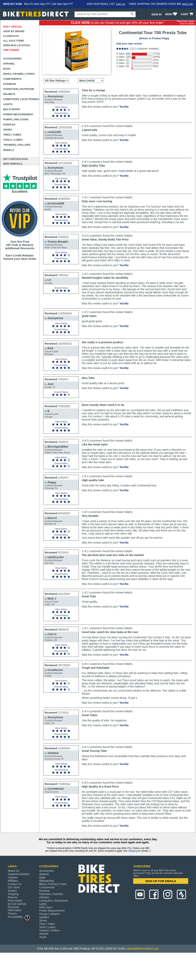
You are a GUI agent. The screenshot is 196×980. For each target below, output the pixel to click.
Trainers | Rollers (17, 145)
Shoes (8, 130)
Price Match (15, 901)
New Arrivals (13, 164)
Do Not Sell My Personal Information (17, 907)
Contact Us (15, 884)
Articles (12, 891)
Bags (7, 69)
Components (12, 79)
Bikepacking (47, 881)
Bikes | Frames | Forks (19, 74)
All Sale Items (14, 41)
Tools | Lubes (13, 140)
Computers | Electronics (21, 99)
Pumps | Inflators (16, 119)
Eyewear (10, 84)
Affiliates (13, 881)
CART (187, 14)
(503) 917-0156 (13, 4)
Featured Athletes (19, 874)
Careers (13, 877)
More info (188, 4)
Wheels (9, 150)
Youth (43, 937)
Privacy (12, 913)
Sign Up (120, 4)
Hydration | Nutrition (19, 89)
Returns (13, 897)
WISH (172, 14)
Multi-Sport (12, 109)
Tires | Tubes (12, 135)
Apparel (9, 64)
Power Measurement (18, 114)
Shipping (133, 851)
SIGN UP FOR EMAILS (161, 881)
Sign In (156, 14)
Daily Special (13, 27)
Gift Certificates (16, 159)
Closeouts (11, 36)
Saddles (9, 125)
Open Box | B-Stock (17, 45)
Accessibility (19, 917)
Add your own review (129, 44)
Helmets (9, 94)
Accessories (12, 59)
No (127, 107)
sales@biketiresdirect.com (143, 949)
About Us (13, 871)
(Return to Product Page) (154, 38)
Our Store (14, 887)
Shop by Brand (14, 31)
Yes (122, 107)
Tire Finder (11, 50)
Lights (8, 104)
